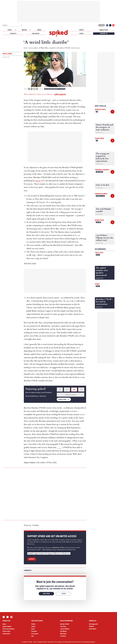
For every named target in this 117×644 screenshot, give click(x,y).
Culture (98, 222)
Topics (10, 30)
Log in (101, 25)
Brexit (33, 629)
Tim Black (63, 636)
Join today (46, 594)
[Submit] (22, 25)
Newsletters (104, 30)
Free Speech (35, 634)
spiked (97, 284)
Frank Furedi (99, 138)
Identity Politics (60, 89)
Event (98, 255)
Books (82, 34)
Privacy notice (6, 631)
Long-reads (36, 34)
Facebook (107, 25)
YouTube (113, 25)
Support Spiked (7, 626)
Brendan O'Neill (101, 110)
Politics (33, 624)
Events (82, 30)
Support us (104, 34)
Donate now (62, 399)
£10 (67, 390)
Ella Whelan (63, 631)
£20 (74, 390)
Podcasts (13, 34)
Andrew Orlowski (101, 194)
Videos (39, 30)
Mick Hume (63, 634)
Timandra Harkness (102, 170)
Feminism (52, 89)
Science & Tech (100, 196)
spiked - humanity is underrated (58, 33)
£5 (60, 390)
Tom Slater (99, 253)
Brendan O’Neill (65, 624)
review (38, 181)
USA (33, 636)
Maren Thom (99, 220)
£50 (81, 390)
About (4, 624)
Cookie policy (6, 634)
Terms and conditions (8, 629)
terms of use (54, 642)
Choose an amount (70, 395)
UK (97, 112)
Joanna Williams (65, 629)
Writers (24, 30)
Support (32, 559)
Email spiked (93, 629)
